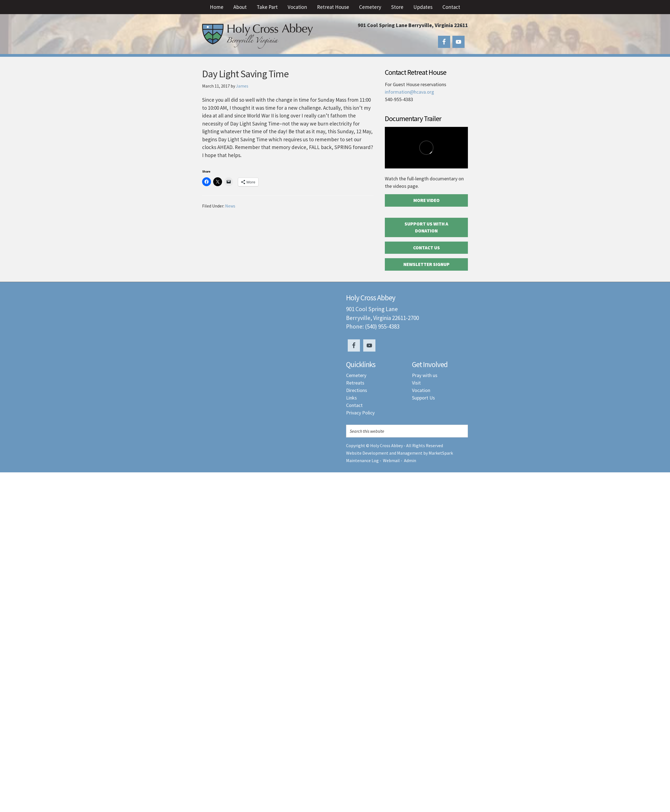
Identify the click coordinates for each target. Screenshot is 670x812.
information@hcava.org (409, 92)
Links (351, 398)
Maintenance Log (362, 460)
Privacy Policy (360, 413)
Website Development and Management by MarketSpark (400, 453)
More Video (427, 200)
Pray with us (425, 375)
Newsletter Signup (427, 264)
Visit (416, 383)
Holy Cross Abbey (257, 36)
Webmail (391, 460)
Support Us (423, 398)
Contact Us (427, 248)
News (230, 206)
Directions (357, 390)
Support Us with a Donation (426, 227)
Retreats (355, 383)
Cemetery (356, 375)
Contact (354, 405)
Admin (410, 460)
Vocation (421, 390)
